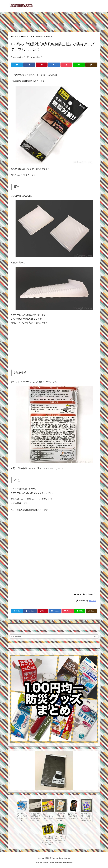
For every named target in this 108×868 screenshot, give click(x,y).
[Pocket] (66, 65)
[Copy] (91, 65)
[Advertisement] (54, 21)
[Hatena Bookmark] (54, 65)
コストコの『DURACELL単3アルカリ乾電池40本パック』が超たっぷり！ (73, 817)
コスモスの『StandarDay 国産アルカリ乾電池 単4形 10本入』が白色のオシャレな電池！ (35, 817)
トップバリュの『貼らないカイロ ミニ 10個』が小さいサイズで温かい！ (48, 817)
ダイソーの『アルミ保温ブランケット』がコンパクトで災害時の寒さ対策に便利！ (60, 817)
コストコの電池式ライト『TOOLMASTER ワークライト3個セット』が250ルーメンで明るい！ (48, 841)
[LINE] (79, 65)
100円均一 (39, 36)
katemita (93, 601)
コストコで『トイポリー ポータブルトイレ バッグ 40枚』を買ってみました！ (22, 817)
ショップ (26, 36)
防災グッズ (90, 594)
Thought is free (67, 862)
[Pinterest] (42, 65)
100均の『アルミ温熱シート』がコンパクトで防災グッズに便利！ (60, 840)
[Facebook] (29, 65)
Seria (50, 36)
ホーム (15, 36)
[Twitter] (17, 65)
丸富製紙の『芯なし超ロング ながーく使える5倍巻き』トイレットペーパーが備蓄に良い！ (86, 817)
